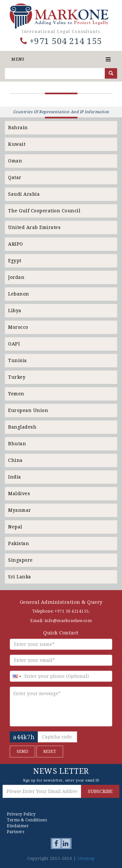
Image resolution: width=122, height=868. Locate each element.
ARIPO (16, 244)
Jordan (16, 277)
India (15, 477)
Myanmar (20, 510)
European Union (28, 410)
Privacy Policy (21, 814)
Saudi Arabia (24, 194)
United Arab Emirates (34, 227)
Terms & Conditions (27, 820)
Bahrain (18, 128)
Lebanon (19, 294)
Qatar (15, 177)
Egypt (15, 261)
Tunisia (18, 360)
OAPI (14, 344)
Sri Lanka (20, 577)
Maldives (19, 494)
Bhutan (17, 444)
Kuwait (17, 144)
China (15, 460)
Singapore (20, 560)
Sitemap (86, 859)
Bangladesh (22, 427)
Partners (15, 832)
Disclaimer (18, 826)
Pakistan (19, 543)
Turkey (17, 377)
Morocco (18, 327)
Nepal (15, 527)
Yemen (16, 394)
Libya (15, 311)
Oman (15, 161)
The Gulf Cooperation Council (44, 211)
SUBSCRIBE (100, 791)
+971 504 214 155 (61, 41)
